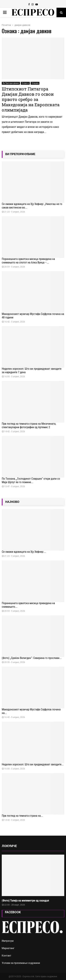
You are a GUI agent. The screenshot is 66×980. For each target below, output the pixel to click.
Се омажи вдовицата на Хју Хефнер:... (24, 552)
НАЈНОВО (12, 502)
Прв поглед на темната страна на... (22, 816)
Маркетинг (8, 948)
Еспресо (25, 83)
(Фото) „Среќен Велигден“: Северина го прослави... (32, 658)
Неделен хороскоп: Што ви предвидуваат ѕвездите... (33, 764)
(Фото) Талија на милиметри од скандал (25, 901)
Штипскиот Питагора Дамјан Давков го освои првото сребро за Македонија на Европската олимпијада (31, 99)
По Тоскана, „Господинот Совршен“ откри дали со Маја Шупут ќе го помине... (31, 480)
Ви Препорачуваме (11, 83)
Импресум (8, 941)
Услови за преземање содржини (21, 963)
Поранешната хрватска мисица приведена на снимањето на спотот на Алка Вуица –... (28, 261)
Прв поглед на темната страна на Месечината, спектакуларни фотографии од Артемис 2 (29, 425)
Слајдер (35, 83)
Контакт (7, 956)
